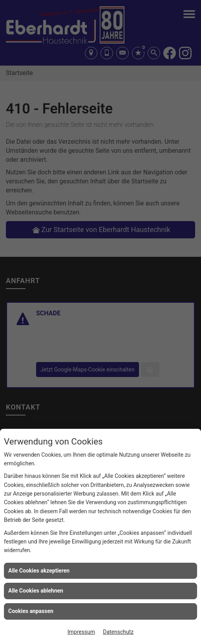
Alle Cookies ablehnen (36, 591)
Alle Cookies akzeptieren (39, 571)
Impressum (81, 632)
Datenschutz (118, 632)
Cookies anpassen (31, 611)
